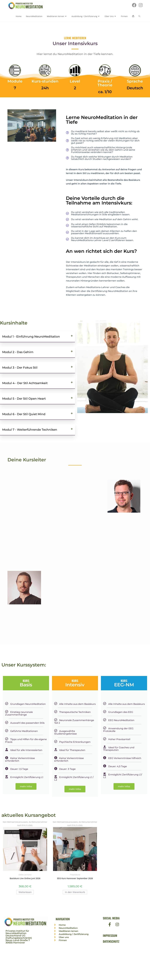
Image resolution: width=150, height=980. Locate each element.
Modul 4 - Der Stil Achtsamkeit (25, 383)
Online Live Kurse (25, 875)
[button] (37, 337)
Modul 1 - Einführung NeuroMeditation (31, 337)
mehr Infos (26, 786)
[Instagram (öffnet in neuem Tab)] (141, 5)
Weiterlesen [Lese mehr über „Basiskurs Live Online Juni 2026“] (25, 892)
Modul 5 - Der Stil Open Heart (24, 399)
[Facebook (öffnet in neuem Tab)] (134, 5)
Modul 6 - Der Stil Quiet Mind (24, 414)
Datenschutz (111, 942)
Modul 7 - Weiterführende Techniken (30, 430)
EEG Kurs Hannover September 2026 (75, 878)
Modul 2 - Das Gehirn (18, 352)
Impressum (110, 936)
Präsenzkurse (75, 875)
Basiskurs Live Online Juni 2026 (25, 878)
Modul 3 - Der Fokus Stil (20, 368)
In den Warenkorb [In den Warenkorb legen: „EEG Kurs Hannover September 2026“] (75, 892)
